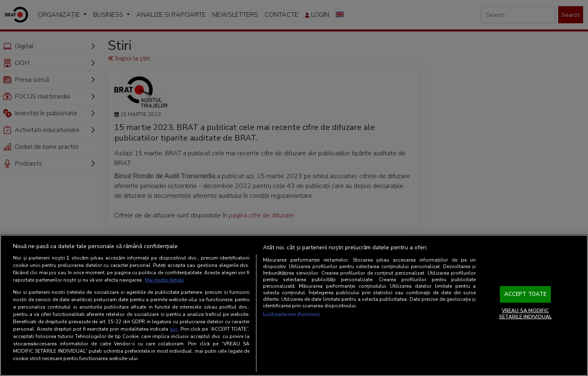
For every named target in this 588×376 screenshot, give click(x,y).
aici (174, 329)
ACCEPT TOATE (526, 294)
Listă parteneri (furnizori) (291, 314)
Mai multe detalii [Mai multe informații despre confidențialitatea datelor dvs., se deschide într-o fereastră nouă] (164, 280)
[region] (294, 305)
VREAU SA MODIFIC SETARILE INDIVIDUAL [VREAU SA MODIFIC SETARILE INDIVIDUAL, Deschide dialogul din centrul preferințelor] (525, 313)
